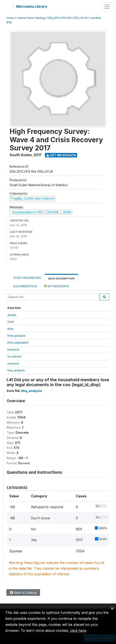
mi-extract (14, 356)
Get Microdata (61, 155)
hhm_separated (18, 342)
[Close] (112, 608)
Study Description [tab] (27, 278)
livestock (13, 350)
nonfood (13, 363)
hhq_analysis (16, 370)
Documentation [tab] (25, 286)
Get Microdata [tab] (57, 286)
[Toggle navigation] (107, 7)
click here (78, 631)
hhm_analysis (16, 336)
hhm (10, 329)
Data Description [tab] (61, 279)
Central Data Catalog (31, 18)
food (11, 322)
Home (10, 18)
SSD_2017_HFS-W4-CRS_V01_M (67, 18)
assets (12, 315)
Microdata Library (32, 6)
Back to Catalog (23, 592)
